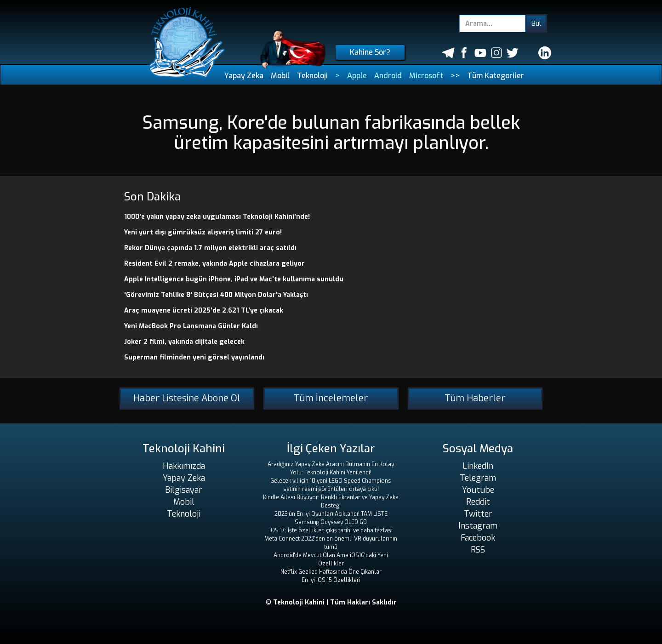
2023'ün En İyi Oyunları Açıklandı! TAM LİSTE (331, 514)
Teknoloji (312, 76)
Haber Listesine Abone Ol (187, 398)
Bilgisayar (184, 490)
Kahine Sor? (370, 52)
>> (455, 76)
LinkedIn (478, 466)
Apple (357, 76)
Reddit (478, 502)
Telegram (478, 478)
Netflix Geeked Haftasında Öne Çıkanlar (331, 572)
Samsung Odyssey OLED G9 (331, 522)
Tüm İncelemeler (331, 398)
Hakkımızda (184, 466)
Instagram (478, 526)
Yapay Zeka (244, 76)
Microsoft (426, 76)
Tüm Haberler (475, 398)
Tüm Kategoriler (496, 76)
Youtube (478, 490)
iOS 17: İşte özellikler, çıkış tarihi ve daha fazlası (331, 530)
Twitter (478, 514)
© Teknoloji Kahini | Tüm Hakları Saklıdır (331, 602)
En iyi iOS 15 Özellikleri (331, 580)
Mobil (280, 76)
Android (388, 76)
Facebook (478, 538)
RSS (478, 550)
